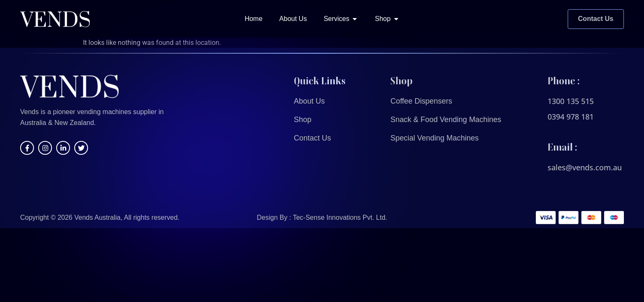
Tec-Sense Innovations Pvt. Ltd (339, 217)
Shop (303, 120)
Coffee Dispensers (421, 101)
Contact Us (313, 138)
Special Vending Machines (435, 138)
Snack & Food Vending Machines (446, 120)
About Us (309, 101)
